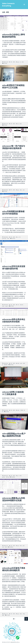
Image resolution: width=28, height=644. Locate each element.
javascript (4, 238)
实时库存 (6, 365)
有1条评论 (13, 477)
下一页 (26, 619)
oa (20, 62)
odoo (23, 62)
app (18, 62)
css (18, 237)
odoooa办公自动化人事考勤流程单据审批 (14, 36)
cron (18, 305)
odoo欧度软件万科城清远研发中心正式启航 (13, 86)
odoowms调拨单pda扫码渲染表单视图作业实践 (14, 499)
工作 (11, 62)
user (24, 190)
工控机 (22, 410)
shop (24, 614)
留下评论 (5, 63)
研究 (14, 62)
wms (21, 363)
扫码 (6, 547)
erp (18, 124)
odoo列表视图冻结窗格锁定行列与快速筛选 (13, 213)
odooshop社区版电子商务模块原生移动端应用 (14, 569)
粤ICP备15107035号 (6, 642)
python (4, 477)
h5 (20, 237)
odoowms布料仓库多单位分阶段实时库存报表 (14, 320)
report (7, 306)
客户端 (7, 477)
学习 (11, 190)
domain (22, 305)
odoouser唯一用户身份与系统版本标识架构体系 (14, 147)
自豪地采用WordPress (15, 642)
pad (24, 546)
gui (18, 476)
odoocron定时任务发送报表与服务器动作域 (14, 267)
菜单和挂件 (24, 6)
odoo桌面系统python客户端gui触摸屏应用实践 (14, 435)
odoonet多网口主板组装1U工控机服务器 (13, 393)
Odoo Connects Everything (8, 4)
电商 (3, 615)
